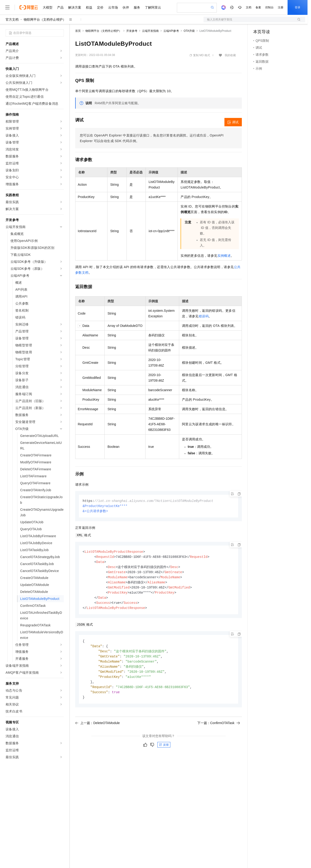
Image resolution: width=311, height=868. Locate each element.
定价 (100, 7)
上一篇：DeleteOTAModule (97, 729)
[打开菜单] (7, 7)
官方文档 (12, 20)
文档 (249, 7)
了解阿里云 (153, 7)
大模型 (48, 7)
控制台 (269, 7)
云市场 (113, 7)
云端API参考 (171, 31)
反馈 (164, 751)
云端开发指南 (150, 31)
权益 (89, 7)
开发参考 (132, 31)
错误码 (204, 316)
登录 (298, 7)
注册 (281, 7)
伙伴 (126, 7)
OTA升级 (189, 31)
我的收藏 (230, 55)
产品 (60, 7)
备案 (258, 7)
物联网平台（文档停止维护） (45, 20)
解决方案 (75, 7)
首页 (78, 31)
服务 (137, 7)
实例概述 (224, 256)
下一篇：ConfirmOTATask (219, 729)
